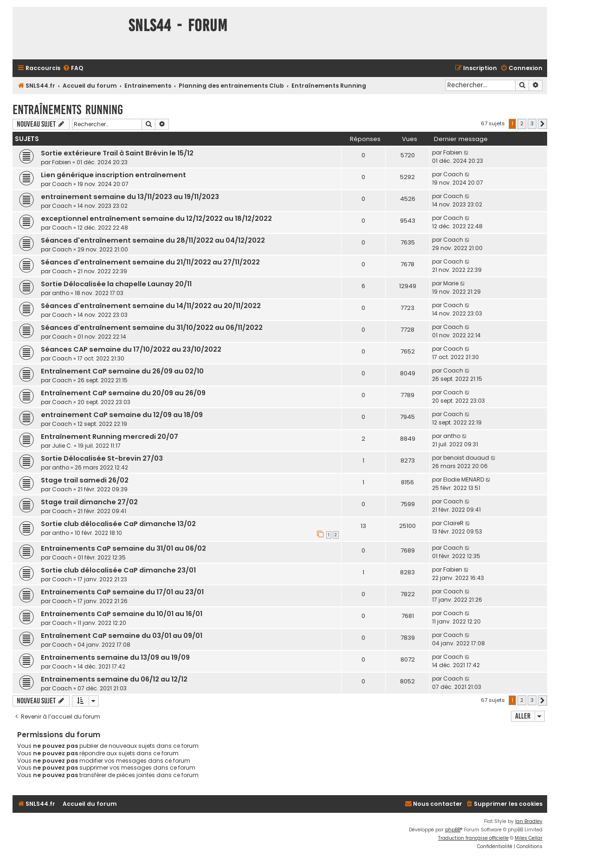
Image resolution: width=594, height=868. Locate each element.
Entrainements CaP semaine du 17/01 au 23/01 (122, 592)
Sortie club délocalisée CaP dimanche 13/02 (118, 524)
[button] (542, 124)
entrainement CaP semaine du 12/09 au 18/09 (122, 415)
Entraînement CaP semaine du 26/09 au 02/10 (122, 371)
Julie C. (62, 446)
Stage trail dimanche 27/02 (89, 502)
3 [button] (532, 123)
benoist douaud (466, 458)
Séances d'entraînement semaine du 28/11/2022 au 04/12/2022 (153, 240)
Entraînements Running (68, 110)
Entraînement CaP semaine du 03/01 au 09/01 (122, 636)
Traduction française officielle (473, 838)
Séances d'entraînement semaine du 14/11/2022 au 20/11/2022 (151, 306)
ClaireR (453, 523)
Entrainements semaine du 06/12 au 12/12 (114, 679)
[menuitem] (73, 68)
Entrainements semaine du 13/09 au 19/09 (115, 657)
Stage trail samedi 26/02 (85, 480)
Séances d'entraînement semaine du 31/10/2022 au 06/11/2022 (152, 328)
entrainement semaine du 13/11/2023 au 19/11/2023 (130, 197)
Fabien (61, 162)
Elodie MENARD (464, 479)
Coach (62, 184)
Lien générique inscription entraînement (113, 175)
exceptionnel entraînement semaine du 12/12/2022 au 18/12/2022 (156, 219)
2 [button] (522, 123)
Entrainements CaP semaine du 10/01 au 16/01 (122, 614)
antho (61, 293)
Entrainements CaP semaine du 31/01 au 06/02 (123, 548)
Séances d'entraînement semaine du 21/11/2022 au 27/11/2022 (150, 262)
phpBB (453, 830)
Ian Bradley (529, 821)
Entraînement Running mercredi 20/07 (110, 437)
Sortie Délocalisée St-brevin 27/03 (102, 458)
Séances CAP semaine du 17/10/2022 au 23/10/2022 (131, 349)
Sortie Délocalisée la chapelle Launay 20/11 (116, 284)
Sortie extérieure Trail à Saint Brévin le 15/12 (117, 153)
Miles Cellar (529, 838)
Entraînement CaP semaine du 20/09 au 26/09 (123, 393)
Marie (451, 283)
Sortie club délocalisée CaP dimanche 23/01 (118, 570)
